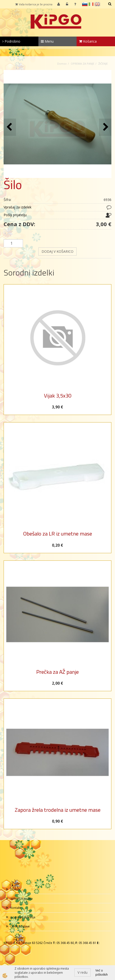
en (97, 4)
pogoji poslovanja (23, 917)
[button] (105, 127)
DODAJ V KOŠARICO (57, 251)
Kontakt (16, 908)
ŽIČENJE (103, 64)
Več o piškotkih (102, 972)
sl (85, 4)
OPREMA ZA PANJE (83, 64)
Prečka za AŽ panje (57, 672)
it (91, 4)
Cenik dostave (20, 926)
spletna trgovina (22, 899)
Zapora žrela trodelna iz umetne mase (58, 810)
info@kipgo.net (14, 947)
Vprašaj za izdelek (18, 207)
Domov (62, 64)
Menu (47, 41)
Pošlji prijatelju (15, 215)
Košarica (88, 41)
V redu (83, 972)
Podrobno (11, 41)
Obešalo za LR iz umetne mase (58, 534)
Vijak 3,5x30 (58, 396)
